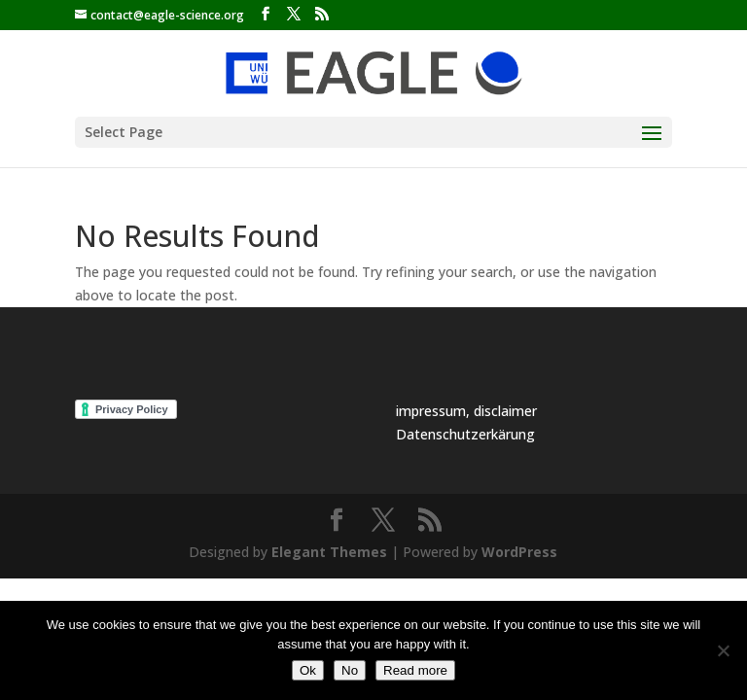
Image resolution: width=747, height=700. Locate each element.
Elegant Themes (329, 552)
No (350, 670)
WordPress (519, 552)
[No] (723, 650)
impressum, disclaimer (466, 411)
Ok (308, 670)
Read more (415, 670)
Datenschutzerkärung (465, 434)
